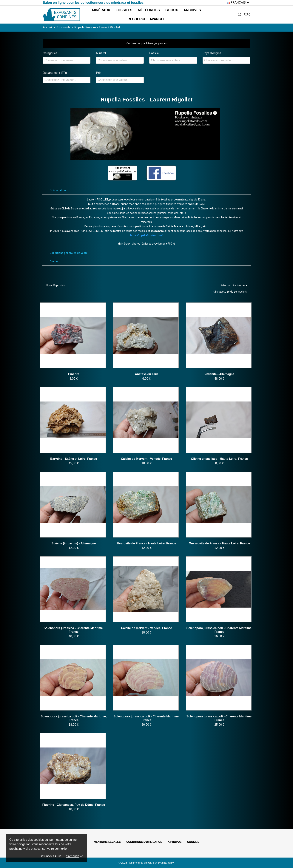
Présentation (58, 190)
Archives (192, 10)
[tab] (146, 190)
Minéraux (101, 10)
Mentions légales (107, 842)
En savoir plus (51, 856)
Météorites (149, 10)
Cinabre (74, 374)
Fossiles (124, 10)
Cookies (193, 842)
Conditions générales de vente (69, 253)
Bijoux (172, 10)
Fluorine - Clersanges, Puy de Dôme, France (74, 805)
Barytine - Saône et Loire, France (74, 459)
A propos (175, 842)
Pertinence (240, 285)
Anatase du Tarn (146, 374)
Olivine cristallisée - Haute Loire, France (219, 459)
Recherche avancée (146, 19)
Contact (55, 261)
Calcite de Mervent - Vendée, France (146, 459)
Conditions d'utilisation (144, 842)
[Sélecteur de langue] (239, 3)
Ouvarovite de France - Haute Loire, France (219, 543)
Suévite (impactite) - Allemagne (74, 543)
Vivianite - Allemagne (219, 374)
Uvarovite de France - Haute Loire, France (147, 543)
